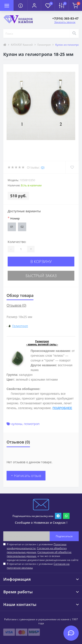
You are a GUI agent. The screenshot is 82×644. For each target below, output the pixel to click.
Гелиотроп (44, 45)
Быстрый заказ (41, 276)
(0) (43, 167)
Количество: (17, 242)
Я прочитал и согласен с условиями (38, 566)
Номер (14, 218)
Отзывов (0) (16, 305)
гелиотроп (32, 424)
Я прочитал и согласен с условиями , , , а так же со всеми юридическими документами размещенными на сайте (43, 552)
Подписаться (64, 536)
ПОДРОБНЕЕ (62, 408)
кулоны (17, 424)
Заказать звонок (65, 22)
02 (22, 227)
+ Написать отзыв (26, 476)
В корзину (41, 261)
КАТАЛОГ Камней (22, 45)
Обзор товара (20, 295)
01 (12, 227)
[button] (34, 5)
